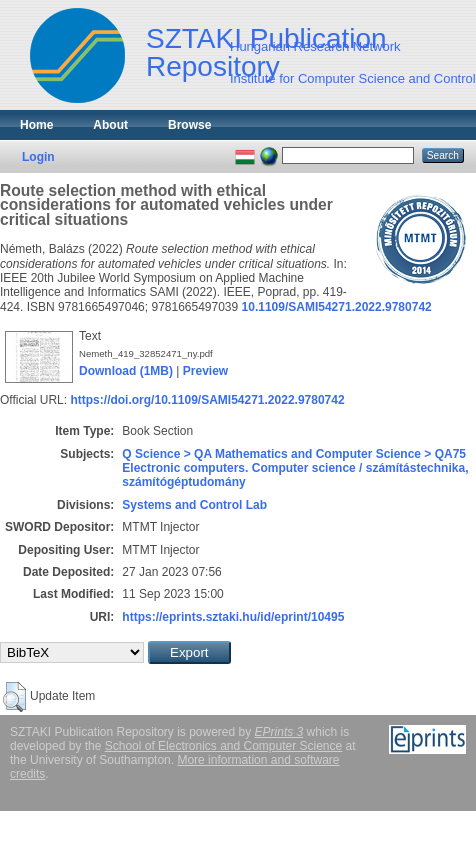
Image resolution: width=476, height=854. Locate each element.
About (110, 125)
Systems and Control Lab (194, 505)
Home (36, 125)
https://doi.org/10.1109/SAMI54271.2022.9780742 (207, 400)
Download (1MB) (126, 371)
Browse (189, 125)
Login (38, 157)
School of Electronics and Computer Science (223, 746)
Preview (205, 371)
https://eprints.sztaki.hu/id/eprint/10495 (233, 617)
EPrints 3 (279, 732)
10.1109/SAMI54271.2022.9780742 (337, 307)
